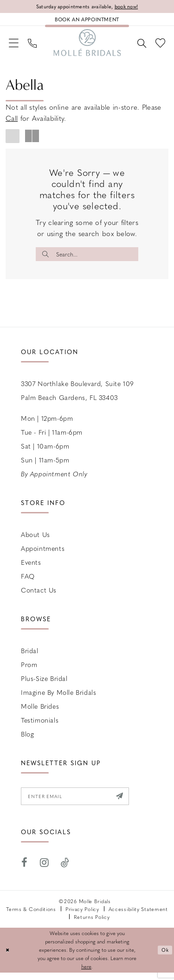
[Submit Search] (47, 258)
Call (12, 122)
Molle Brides (40, 712)
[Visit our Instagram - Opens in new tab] (45, 870)
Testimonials (40, 725)
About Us (35, 540)
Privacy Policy (82, 916)
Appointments (43, 554)
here (86, 974)
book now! (131, 6)
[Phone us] (35, 46)
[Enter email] (81, 803)
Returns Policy (92, 924)
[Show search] (139, 46)
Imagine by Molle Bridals (58, 698)
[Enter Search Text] (87, 258)
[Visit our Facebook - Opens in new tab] (25, 870)
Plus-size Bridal (44, 684)
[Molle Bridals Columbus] (87, 46)
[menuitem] (15, 46)
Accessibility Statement (138, 916)
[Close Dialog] (8, 958)
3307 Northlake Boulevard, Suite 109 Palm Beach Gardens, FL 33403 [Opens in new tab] (77, 396)
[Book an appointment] (87, 21)
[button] (15, 46)
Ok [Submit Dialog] (164, 958)
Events (31, 568)
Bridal (30, 656)
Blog (27, 739)
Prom (29, 670)
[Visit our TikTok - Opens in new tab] (65, 870)
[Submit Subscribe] (130, 803)
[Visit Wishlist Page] (159, 46)
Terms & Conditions (31, 916)
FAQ (28, 581)
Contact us (39, 595)
